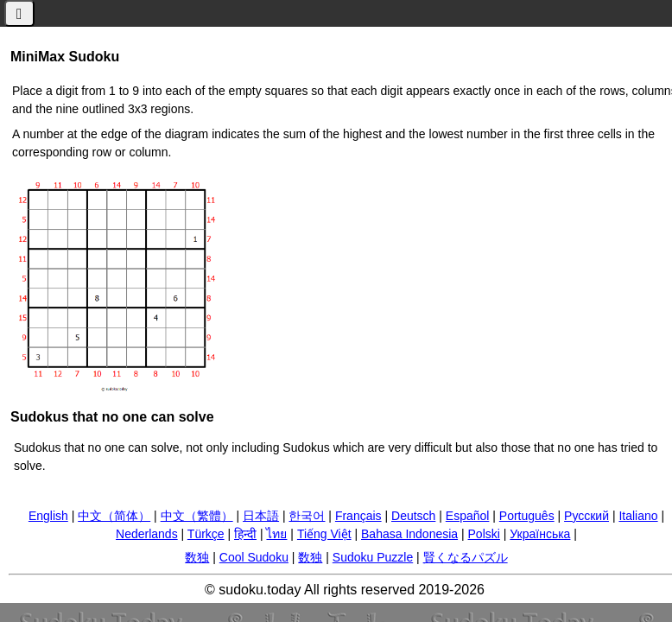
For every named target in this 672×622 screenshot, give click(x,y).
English (48, 516)
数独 (197, 557)
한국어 (307, 516)
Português (527, 516)
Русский (586, 516)
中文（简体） (114, 516)
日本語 (261, 516)
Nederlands (147, 534)
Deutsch (413, 516)
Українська (540, 534)
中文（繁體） (197, 516)
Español (468, 516)
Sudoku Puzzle (373, 557)
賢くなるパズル (466, 557)
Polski (484, 534)
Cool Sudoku (254, 557)
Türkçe (206, 534)
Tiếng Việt (324, 534)
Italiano (638, 516)
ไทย (276, 534)
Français (358, 516)
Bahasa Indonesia (409, 534)
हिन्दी (245, 534)
